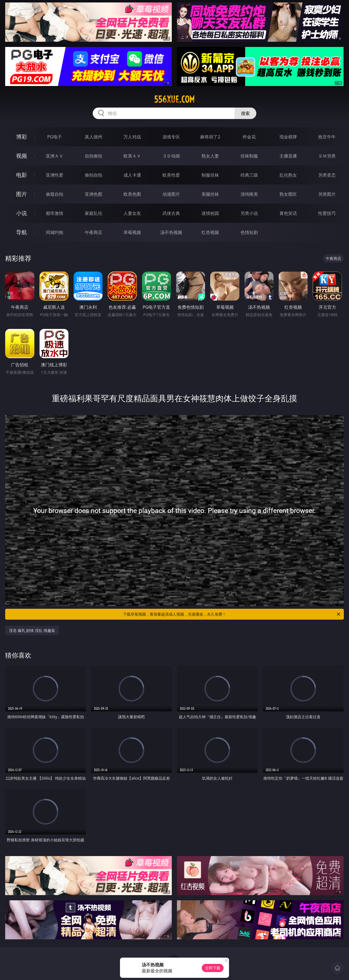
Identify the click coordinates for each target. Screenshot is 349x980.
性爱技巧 (327, 213)
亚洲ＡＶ (55, 156)
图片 (22, 194)
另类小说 (249, 213)
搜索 (245, 113)
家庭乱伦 (94, 213)
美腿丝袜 (210, 194)
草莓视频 (132, 232)
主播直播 (288, 156)
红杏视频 (210, 232)
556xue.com (174, 99)
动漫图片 (171, 194)
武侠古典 (171, 213)
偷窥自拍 (55, 194)
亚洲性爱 (55, 175)
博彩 (22, 137)
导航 (22, 232)
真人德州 (94, 137)
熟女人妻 (210, 156)
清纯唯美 (249, 194)
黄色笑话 (288, 213)
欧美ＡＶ (132, 156)
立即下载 (213, 968)
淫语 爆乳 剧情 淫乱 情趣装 (32, 630)
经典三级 (249, 175)
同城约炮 (55, 232)
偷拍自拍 (94, 175)
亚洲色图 (94, 194)
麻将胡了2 (210, 137)
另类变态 (327, 175)
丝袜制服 (249, 156)
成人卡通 (132, 175)
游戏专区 (171, 137)
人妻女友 (132, 213)
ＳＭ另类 (327, 156)
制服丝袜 (210, 175)
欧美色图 (132, 194)
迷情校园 (210, 213)
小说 (22, 213)
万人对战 (132, 137)
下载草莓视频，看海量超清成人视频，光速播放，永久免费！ (232, 614)
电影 (22, 175)
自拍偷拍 (94, 156)
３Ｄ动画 (171, 156)
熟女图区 (288, 194)
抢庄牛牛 (327, 137)
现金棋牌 (288, 137)
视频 (22, 156)
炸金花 (249, 137)
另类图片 (327, 194)
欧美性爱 (171, 175)
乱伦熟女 (288, 175)
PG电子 (54, 137)
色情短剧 (249, 232)
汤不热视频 (171, 232)
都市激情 (55, 213)
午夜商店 (94, 232)
